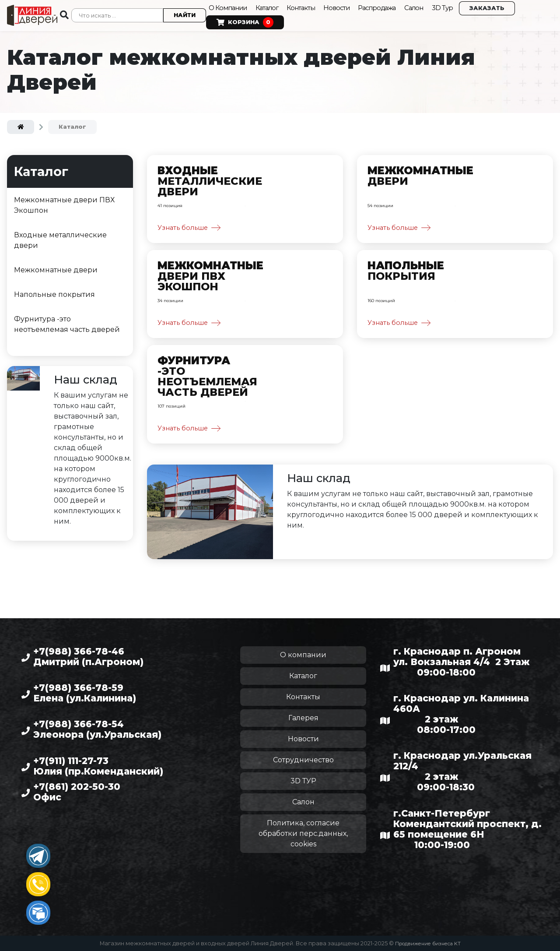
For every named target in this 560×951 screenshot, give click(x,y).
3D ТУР (303, 781)
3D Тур (457, 6)
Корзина (243, 21)
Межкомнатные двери (56, 267)
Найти (183, 14)
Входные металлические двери (60, 237)
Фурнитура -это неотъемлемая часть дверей (67, 321)
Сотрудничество (303, 760)
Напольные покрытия (54, 291)
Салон (427, 6)
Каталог (271, 6)
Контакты (307, 6)
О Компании (228, 6)
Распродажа (387, 6)
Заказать (501, 7)
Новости (345, 6)
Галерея (303, 718)
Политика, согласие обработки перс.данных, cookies (303, 833)
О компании (303, 655)
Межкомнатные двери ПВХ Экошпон (64, 202)
